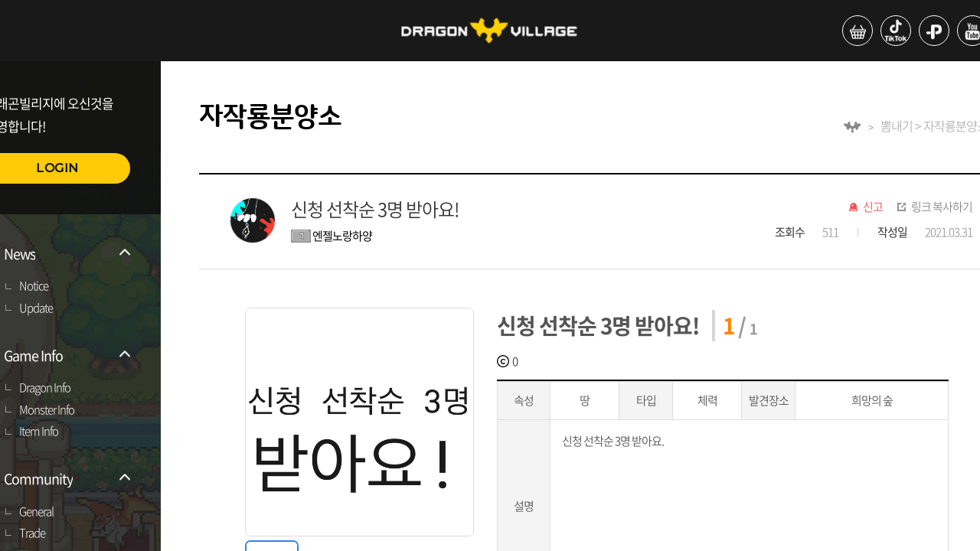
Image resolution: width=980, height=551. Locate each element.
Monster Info (47, 410)
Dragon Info (45, 388)
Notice (34, 286)
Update (36, 308)
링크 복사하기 (942, 207)
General (36, 512)
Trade (32, 533)
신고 (873, 207)
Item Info (39, 432)
